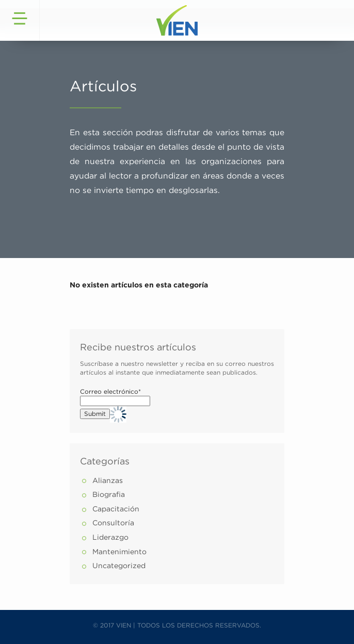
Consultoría (113, 523)
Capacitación (116, 509)
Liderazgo (110, 538)
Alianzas (108, 481)
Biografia (109, 495)
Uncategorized (119, 566)
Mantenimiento (119, 552)
